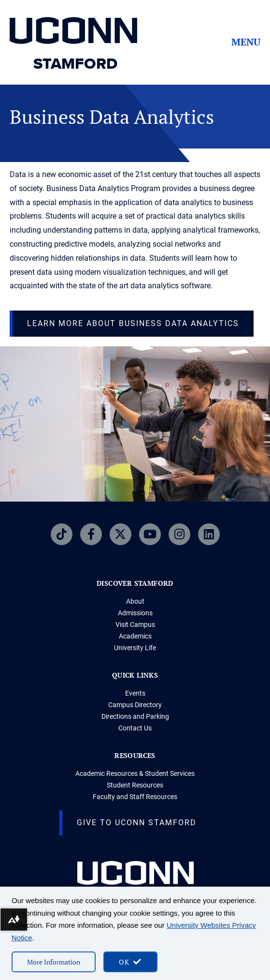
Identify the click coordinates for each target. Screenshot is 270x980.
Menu (246, 42)
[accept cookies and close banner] (130, 962)
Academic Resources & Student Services (135, 773)
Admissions (135, 613)
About (135, 601)
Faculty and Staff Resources (135, 797)
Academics (135, 636)
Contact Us (135, 728)
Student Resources (135, 785)
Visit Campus (135, 624)
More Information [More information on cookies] (54, 962)
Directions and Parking (135, 716)
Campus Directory (135, 705)
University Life (135, 648)
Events (135, 693)
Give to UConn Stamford (137, 823)
